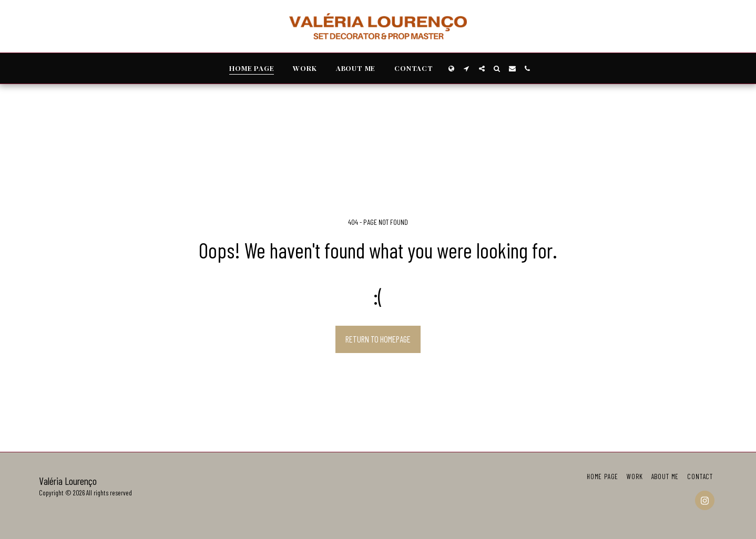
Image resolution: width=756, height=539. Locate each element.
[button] (467, 69)
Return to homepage (378, 339)
